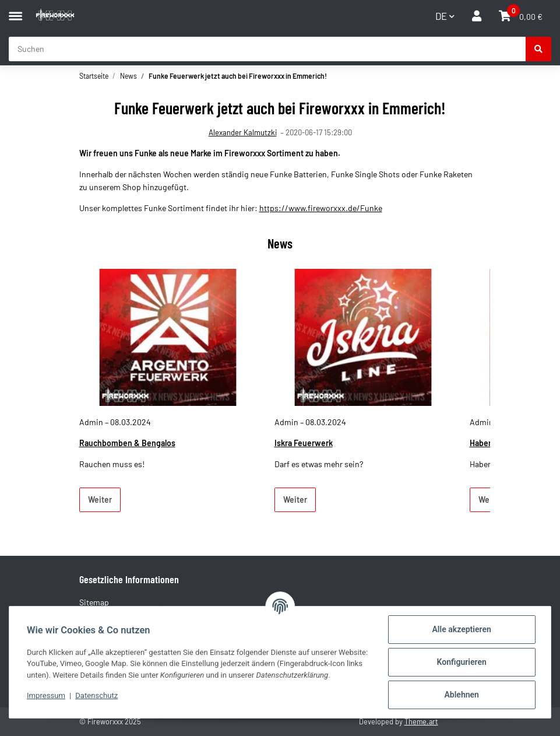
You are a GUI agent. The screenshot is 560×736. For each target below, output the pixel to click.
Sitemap (94, 602)
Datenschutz (96, 695)
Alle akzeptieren (461, 629)
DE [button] (441, 16)
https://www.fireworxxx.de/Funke (321, 208)
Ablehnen (462, 695)
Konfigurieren (462, 662)
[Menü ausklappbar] (15, 11)
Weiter (100, 500)
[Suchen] (538, 49)
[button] (477, 16)
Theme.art (421, 721)
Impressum (46, 695)
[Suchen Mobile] (267, 49)
